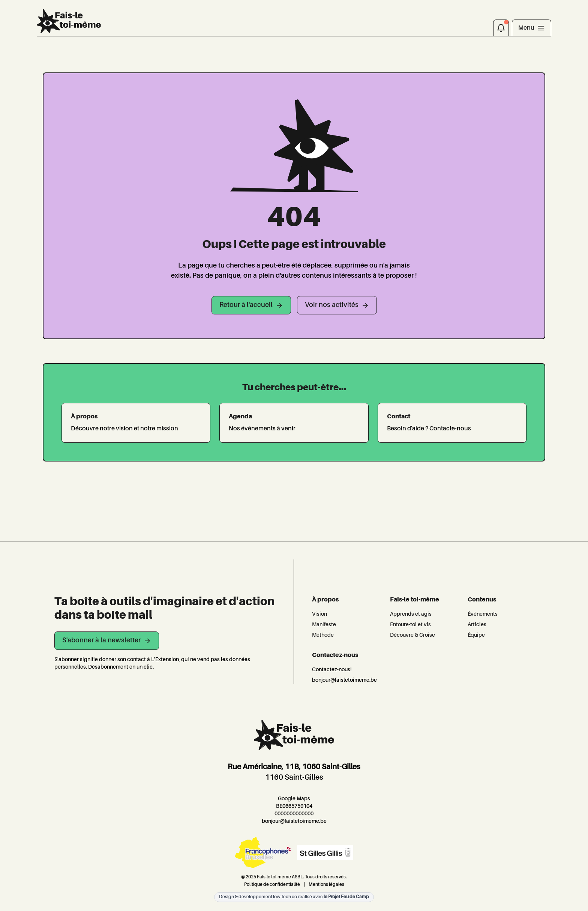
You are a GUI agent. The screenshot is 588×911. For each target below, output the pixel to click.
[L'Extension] (69, 21)
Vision (319, 614)
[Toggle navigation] (532, 28)
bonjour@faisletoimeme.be (344, 680)
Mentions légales (326, 885)
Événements (483, 614)
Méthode (323, 635)
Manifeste (324, 625)
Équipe (476, 635)
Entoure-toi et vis (410, 625)
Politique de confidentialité (272, 885)
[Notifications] (501, 28)
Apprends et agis (411, 614)
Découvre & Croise (412, 635)
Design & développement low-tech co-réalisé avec (294, 897)
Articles (477, 625)
